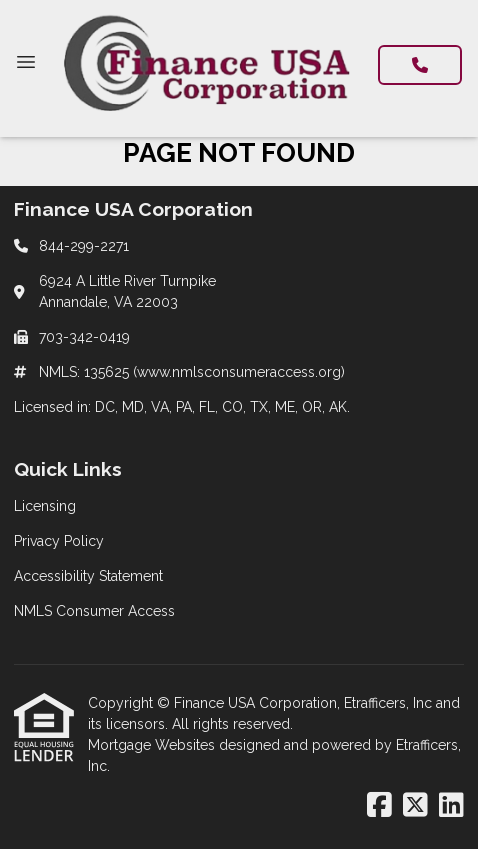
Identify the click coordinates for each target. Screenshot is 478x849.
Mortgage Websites (153, 745)
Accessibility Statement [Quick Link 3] (88, 576)
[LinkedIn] (451, 806)
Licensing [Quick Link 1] (45, 506)
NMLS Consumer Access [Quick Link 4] (94, 611)
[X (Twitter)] (415, 806)
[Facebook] (379, 806)
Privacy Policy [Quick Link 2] (59, 541)
